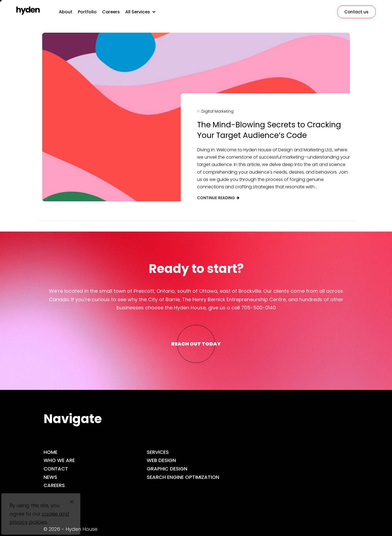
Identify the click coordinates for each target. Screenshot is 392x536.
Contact (56, 469)
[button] (141, 12)
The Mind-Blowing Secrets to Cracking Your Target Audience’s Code (269, 130)
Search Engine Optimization (183, 477)
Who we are (59, 460)
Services (158, 452)
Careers (54, 485)
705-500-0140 (258, 308)
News (50, 477)
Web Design (161, 460)
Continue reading (216, 198)
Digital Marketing (218, 111)
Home (50, 452)
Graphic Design (167, 469)
